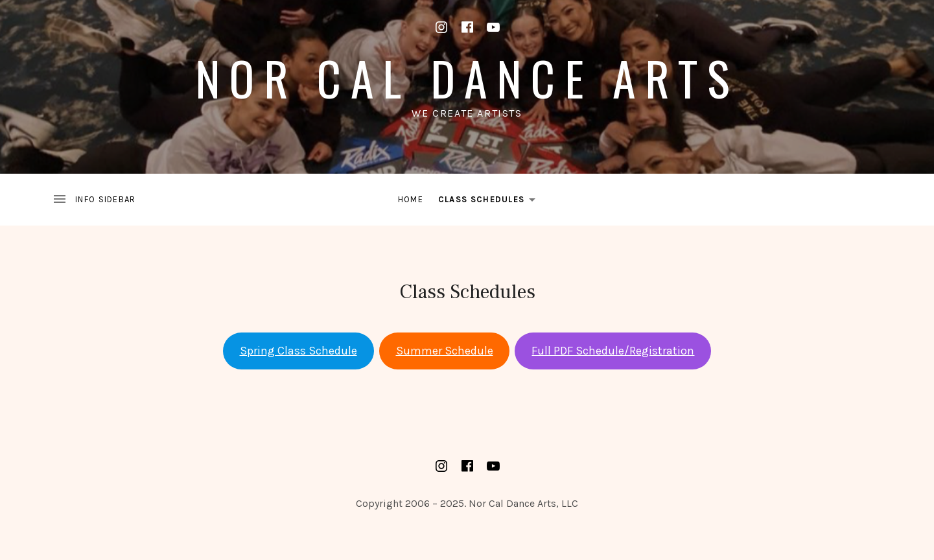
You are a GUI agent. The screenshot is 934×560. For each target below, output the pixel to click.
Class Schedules (491, 202)
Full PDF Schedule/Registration (613, 351)
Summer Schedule (445, 351)
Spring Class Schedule (298, 351)
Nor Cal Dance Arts (467, 77)
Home (411, 199)
